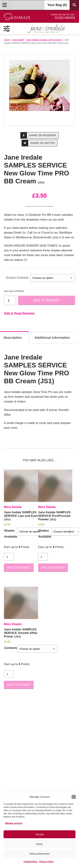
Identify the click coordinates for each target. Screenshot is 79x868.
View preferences (39, 854)
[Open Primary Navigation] (7, 29)
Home (7, 40)
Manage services (14, 823)
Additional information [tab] (52, 338)
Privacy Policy (46, 862)
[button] (74, 797)
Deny (39, 844)
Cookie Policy (31, 862)
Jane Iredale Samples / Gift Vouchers (44, 40)
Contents (11, 648)
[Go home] (17, 17)
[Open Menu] (5, 5)
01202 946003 (63, 17)
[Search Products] (74, 5)
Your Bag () (57, 5)
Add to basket (46, 300)
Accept (39, 834)
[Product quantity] (10, 300)
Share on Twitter (38, 143)
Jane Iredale (18, 40)
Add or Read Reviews (19, 313)
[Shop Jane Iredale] (46, 29)
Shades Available (17, 278)
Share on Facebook (38, 135)
